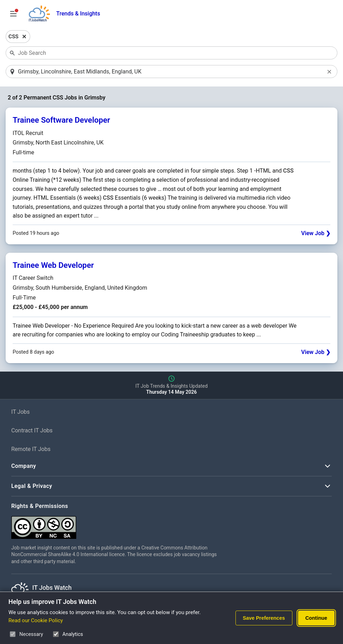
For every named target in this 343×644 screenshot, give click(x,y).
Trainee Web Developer (53, 265)
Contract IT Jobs (32, 431)
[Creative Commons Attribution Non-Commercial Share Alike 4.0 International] (117, 525)
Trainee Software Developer (61, 121)
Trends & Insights (78, 14)
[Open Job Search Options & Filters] (13, 14)
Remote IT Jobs (31, 449)
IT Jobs (21, 413)
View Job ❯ (316, 234)
